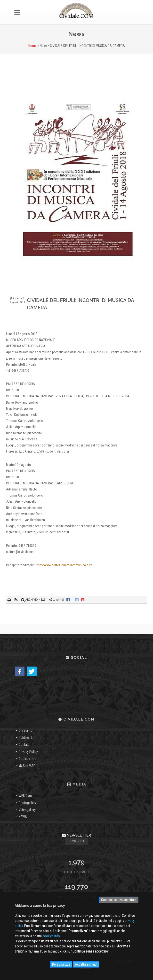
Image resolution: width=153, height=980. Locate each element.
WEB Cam (25, 796)
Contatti (24, 745)
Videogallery (27, 810)
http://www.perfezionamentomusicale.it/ (64, 565)
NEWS (23, 817)
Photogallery (27, 803)
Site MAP (27, 766)
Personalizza (61, 964)
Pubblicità (25, 738)
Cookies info (28, 759)
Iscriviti (76, 841)
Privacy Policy (28, 752)
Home (32, 46)
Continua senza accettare (119, 900)
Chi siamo (26, 731)
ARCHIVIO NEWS (33, 600)
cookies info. (52, 936)
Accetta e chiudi (86, 964)
